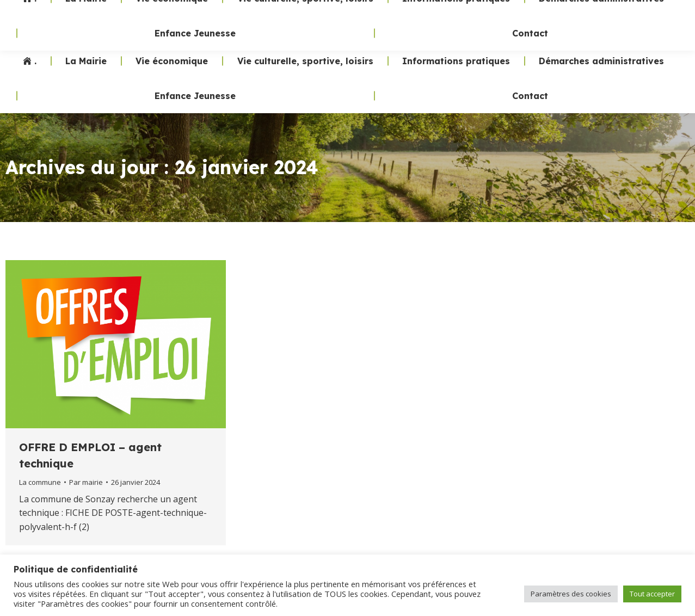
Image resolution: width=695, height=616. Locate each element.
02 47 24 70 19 (487, 22)
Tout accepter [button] (652, 594)
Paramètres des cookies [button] (571, 594)
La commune (40, 482)
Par (86, 482)
